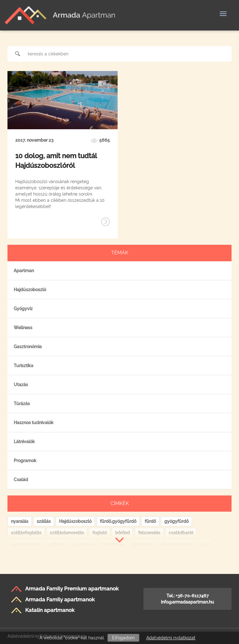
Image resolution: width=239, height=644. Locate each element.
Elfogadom (123, 638)
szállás (44, 521)
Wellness (23, 328)
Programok (25, 461)
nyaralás (20, 521)
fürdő (150, 521)
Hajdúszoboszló (30, 290)
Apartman (24, 271)
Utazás (21, 385)
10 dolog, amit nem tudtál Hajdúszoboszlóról (56, 161)
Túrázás (22, 404)
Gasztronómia (28, 347)
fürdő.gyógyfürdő (118, 521)
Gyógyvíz (23, 309)
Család (21, 480)
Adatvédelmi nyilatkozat (171, 638)
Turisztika (23, 366)
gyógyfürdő (176, 521)
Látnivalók (24, 442)
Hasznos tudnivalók (34, 423)
